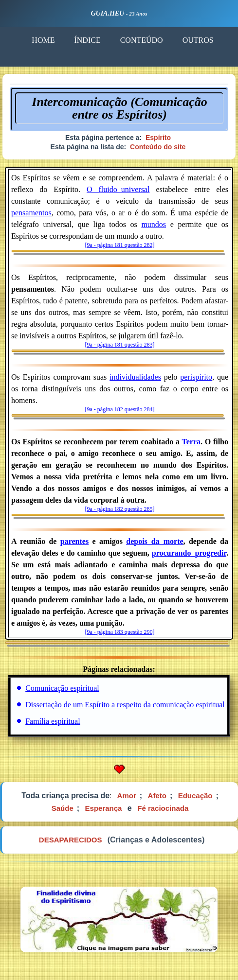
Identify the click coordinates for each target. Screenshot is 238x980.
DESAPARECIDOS (71, 840)
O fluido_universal (118, 189)
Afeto (157, 796)
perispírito (196, 377)
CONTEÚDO (142, 40)
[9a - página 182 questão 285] (120, 509)
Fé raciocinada (163, 808)
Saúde (63, 808)
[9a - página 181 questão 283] (120, 345)
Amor (127, 796)
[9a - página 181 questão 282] (120, 245)
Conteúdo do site (158, 147)
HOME (43, 40)
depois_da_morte (155, 541)
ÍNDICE (87, 40)
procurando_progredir (189, 553)
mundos (154, 224)
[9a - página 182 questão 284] (120, 409)
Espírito (158, 138)
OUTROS (198, 40)
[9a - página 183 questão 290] (120, 632)
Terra (191, 442)
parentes (74, 541)
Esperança (104, 808)
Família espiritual (53, 721)
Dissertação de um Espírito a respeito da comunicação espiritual (125, 705)
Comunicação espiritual (62, 688)
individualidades (135, 377)
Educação (195, 796)
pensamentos (31, 213)
